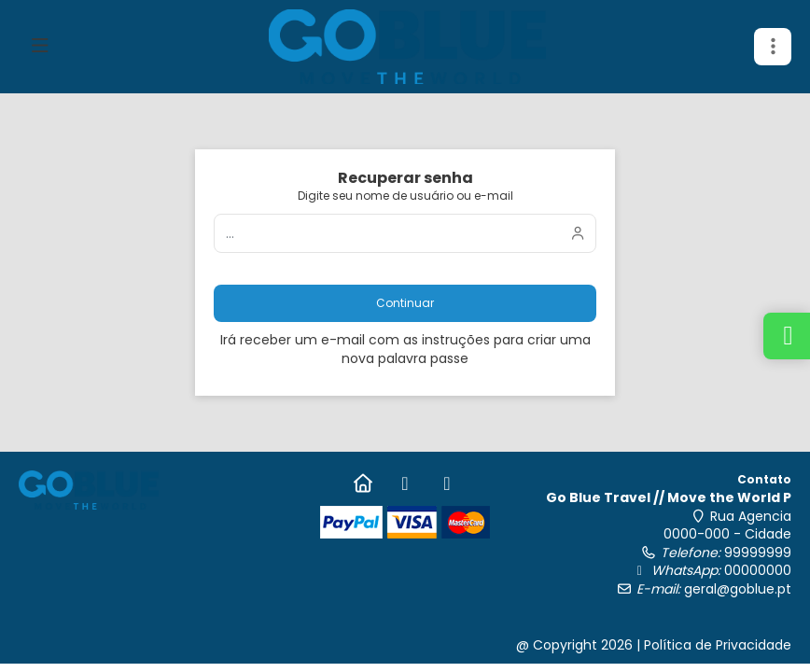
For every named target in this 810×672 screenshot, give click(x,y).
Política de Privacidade (718, 645)
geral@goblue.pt (738, 589)
